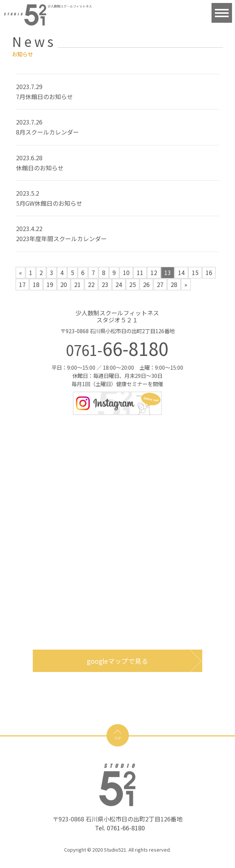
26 (146, 284)
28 (174, 284)
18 (36, 284)
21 (77, 284)
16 (209, 272)
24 (119, 284)
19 (50, 284)
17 (22, 284)
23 (105, 284)
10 (126, 272)
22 (91, 284)
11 (140, 272)
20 (64, 284)
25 (133, 284)
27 (160, 284)
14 (181, 272)
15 (195, 272)
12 (154, 272)
